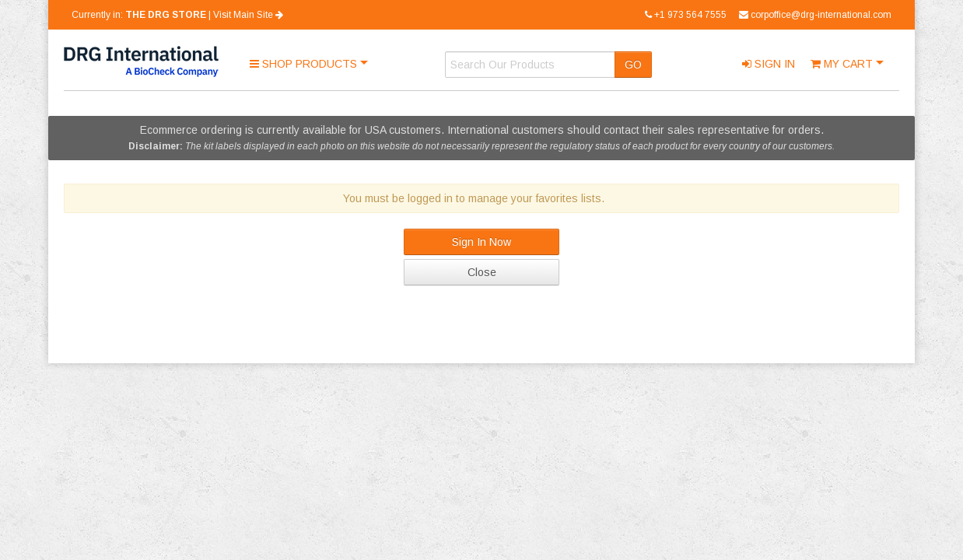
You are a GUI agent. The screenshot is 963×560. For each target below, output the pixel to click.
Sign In (769, 64)
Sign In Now (481, 242)
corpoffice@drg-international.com (815, 15)
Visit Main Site (248, 15)
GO (633, 65)
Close (482, 272)
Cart (843, 64)
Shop (305, 64)
